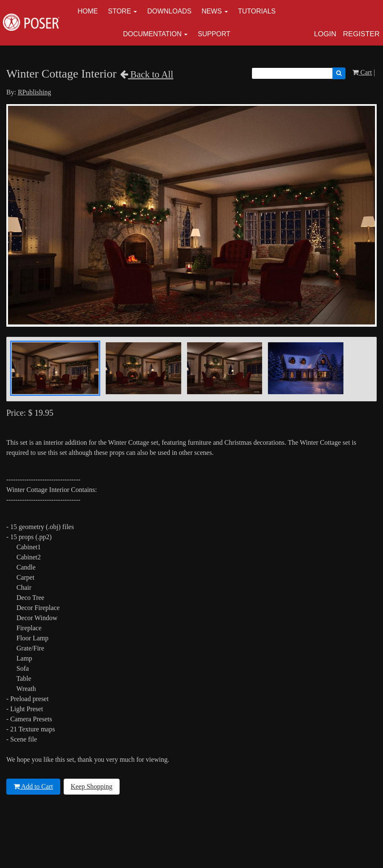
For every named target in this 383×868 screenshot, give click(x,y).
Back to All (147, 74)
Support (214, 34)
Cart (362, 72)
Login (325, 34)
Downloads (169, 11)
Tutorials (257, 11)
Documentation (152, 34)
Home (88, 11)
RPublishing (34, 92)
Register (361, 34)
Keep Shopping (92, 786)
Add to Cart (33, 786)
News (212, 11)
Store (119, 11)
